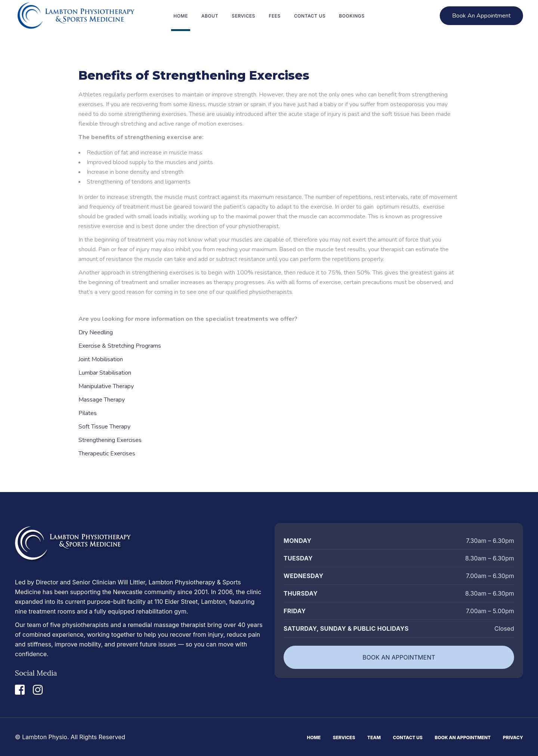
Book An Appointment (463, 737)
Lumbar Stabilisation (105, 373)
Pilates (88, 413)
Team (374, 737)
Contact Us (408, 737)
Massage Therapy (102, 400)
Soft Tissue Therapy (104, 427)
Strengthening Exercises (110, 440)
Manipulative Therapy (106, 386)
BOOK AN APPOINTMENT (399, 657)
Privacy (513, 737)
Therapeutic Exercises (107, 454)
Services (344, 737)
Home (314, 737)
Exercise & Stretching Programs (120, 346)
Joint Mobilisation (101, 359)
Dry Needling (96, 332)
